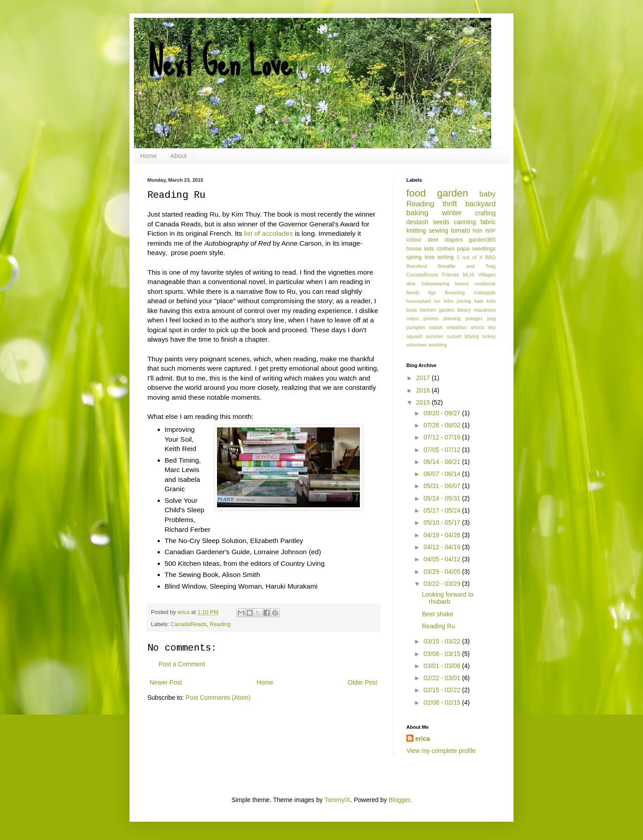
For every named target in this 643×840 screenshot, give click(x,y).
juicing (464, 301)
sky (492, 327)
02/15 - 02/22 (443, 690)
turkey (489, 336)
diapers (454, 240)
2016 (424, 390)
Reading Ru (438, 626)
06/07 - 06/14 (443, 474)
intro (449, 301)
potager (474, 318)
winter (452, 213)
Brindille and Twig (467, 266)
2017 (424, 378)
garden (453, 193)
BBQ (490, 257)
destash (417, 222)
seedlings (484, 249)
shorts (477, 327)
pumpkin (416, 327)
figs (432, 293)
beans (462, 284)
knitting (416, 230)
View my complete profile (441, 751)
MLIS (468, 275)
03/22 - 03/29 (443, 584)
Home (148, 156)
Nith (477, 231)
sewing (438, 230)
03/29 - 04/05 (443, 572)
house (414, 249)
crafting (485, 213)
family (413, 293)
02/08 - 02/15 (443, 702)
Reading (220, 624)
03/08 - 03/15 (443, 654)
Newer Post (166, 682)
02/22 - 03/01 (443, 678)
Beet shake (438, 614)
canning (465, 222)
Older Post (363, 682)
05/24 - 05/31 (443, 498)
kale (479, 301)
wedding (438, 345)
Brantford (417, 266)
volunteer (417, 345)
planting (452, 318)
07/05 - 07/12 (443, 450)
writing (446, 257)
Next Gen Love (219, 63)
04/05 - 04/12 (443, 559)
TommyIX (337, 800)
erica (423, 739)
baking (417, 213)
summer (434, 336)
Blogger (399, 800)
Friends (450, 275)
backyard (480, 204)
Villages (487, 275)
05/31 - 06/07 (443, 486)
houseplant (419, 301)
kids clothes (439, 249)
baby (488, 194)
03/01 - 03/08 (443, 666)
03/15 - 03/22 (443, 641)
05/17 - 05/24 (443, 510)
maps (412, 318)
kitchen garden (437, 310)
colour (414, 240)
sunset (454, 336)
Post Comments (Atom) (218, 698)
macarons (485, 310)
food (416, 193)
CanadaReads (189, 624)
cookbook (485, 284)
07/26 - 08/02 (443, 425)
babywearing (436, 284)
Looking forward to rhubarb (448, 598)
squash (414, 336)
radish (436, 327)
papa (463, 249)
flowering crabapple (470, 293)
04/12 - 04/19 (443, 547)
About (178, 156)
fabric (488, 222)
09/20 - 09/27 (443, 413)
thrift (450, 204)
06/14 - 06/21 (443, 462)
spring (414, 257)
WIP (490, 231)
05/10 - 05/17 (443, 522)
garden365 (482, 240)
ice (437, 301)
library (464, 310)
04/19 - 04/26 (443, 535)
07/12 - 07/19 (443, 437)
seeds (441, 222)
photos (431, 318)
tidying (472, 336)
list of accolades (268, 233)
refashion (457, 327)
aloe (411, 284)
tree (430, 257)
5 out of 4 (470, 257)
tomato (461, 230)
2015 (424, 402)
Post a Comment (182, 664)
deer (433, 240)
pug (491, 318)
